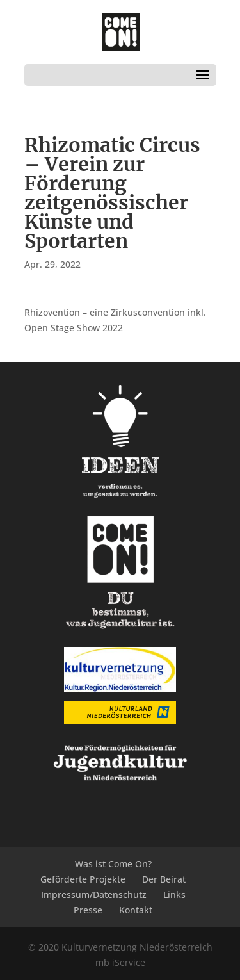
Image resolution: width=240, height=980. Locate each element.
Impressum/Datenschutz (94, 894)
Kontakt (136, 910)
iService (129, 962)
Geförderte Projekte (83, 879)
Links (174, 894)
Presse (88, 910)
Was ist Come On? (113, 864)
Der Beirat (164, 879)
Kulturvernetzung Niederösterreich (137, 947)
